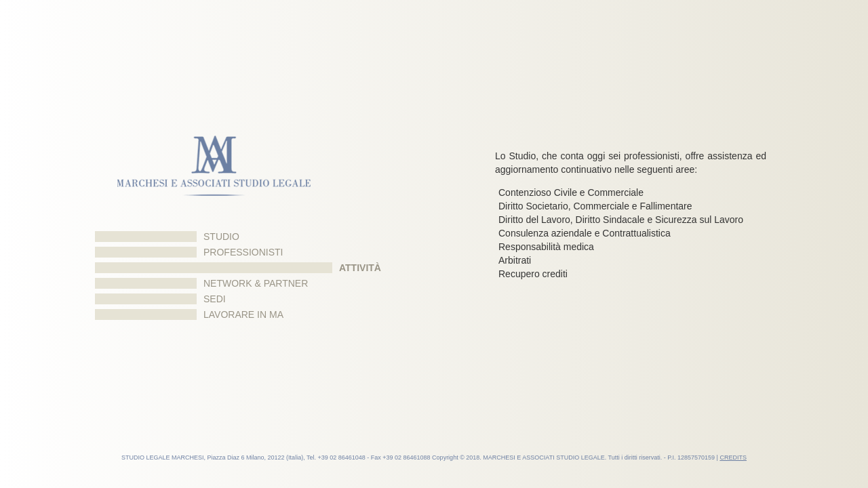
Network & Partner (256, 283)
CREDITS (733, 457)
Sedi (215, 299)
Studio (221, 237)
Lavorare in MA (243, 314)
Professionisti (243, 252)
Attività (360, 268)
